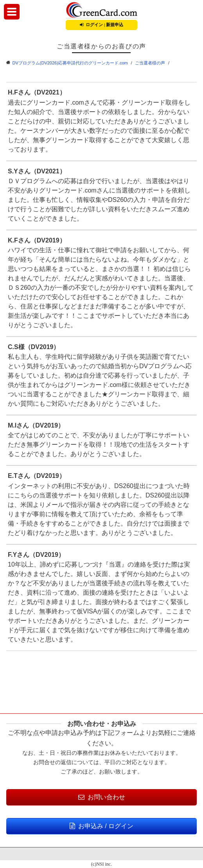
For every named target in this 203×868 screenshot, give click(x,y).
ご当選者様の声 (150, 63)
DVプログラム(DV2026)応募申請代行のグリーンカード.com (70, 63)
